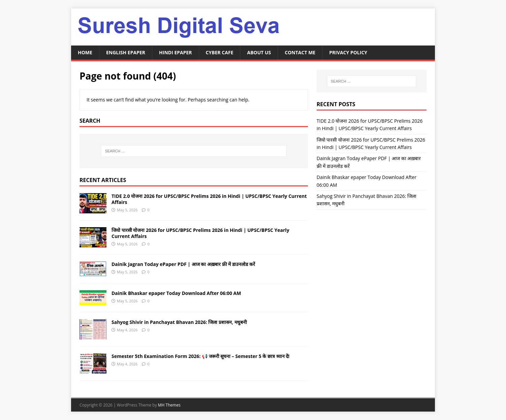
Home (85, 52)
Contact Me (300, 52)
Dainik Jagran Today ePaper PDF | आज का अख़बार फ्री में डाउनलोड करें (183, 264)
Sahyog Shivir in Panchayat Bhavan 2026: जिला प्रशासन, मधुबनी (179, 322)
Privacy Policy (348, 52)
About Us (259, 52)
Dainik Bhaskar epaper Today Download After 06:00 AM (176, 293)
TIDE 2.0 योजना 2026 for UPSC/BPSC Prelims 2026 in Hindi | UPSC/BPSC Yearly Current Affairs (209, 199)
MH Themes (169, 405)
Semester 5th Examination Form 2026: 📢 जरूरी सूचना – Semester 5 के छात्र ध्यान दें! (200, 356)
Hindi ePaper (176, 52)
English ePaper (126, 52)
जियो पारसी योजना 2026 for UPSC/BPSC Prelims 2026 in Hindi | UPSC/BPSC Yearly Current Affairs (200, 233)
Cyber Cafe (220, 52)
